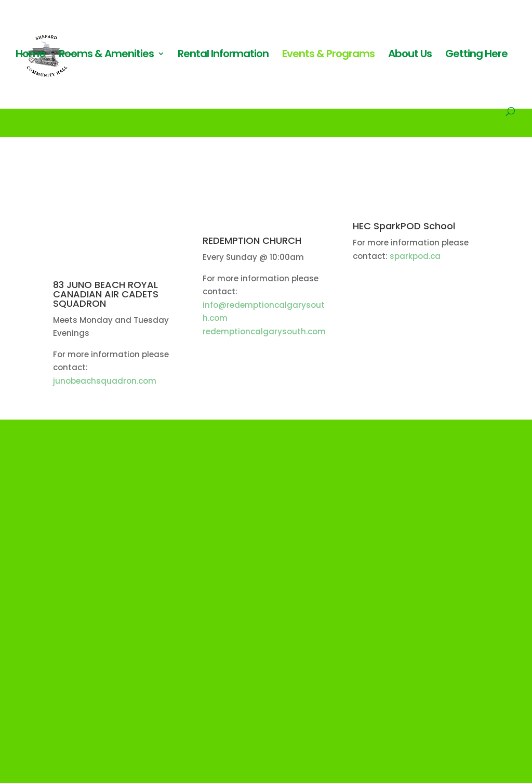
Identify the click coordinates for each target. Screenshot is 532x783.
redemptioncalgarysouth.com (264, 331)
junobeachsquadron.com (105, 381)
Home (30, 55)
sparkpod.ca (414, 256)
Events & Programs (328, 55)
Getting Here (476, 55)
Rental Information (223, 55)
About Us (410, 55)
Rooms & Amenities (106, 55)
